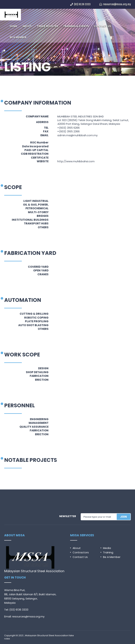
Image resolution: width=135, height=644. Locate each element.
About (77, 548)
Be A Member (112, 557)
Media (107, 548)
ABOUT (27, 26)
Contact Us (80, 557)
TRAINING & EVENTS (76, 26)
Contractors (81, 552)
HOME (13, 26)
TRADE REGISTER (47, 26)
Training (108, 552)
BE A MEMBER (18, 37)
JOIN (124, 517)
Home (8, 77)
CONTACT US (102, 26)
